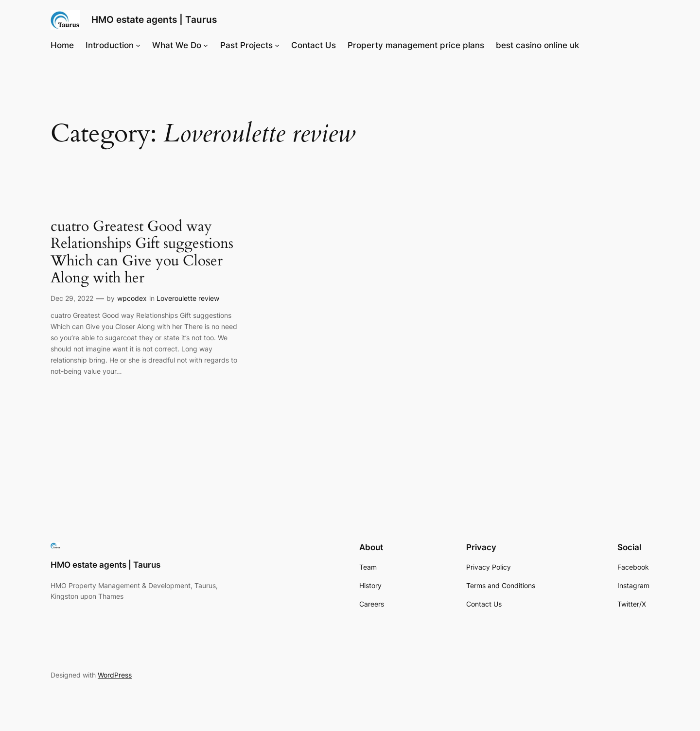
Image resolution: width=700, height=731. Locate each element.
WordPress (115, 675)
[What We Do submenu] (206, 45)
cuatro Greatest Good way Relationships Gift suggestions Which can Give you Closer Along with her (142, 253)
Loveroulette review (188, 298)
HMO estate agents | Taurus (154, 19)
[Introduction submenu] (138, 45)
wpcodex (132, 298)
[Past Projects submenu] (277, 45)
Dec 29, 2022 (72, 298)
